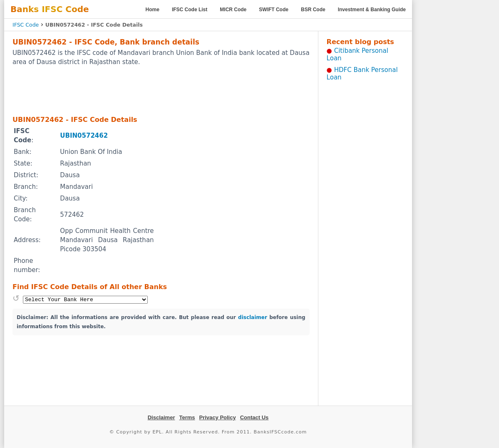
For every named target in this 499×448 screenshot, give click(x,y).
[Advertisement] (161, 90)
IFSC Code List (190, 10)
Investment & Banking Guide (372, 10)
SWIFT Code (274, 10)
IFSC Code (26, 25)
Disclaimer (161, 417)
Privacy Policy (218, 417)
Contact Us (254, 417)
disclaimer (253, 317)
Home (153, 10)
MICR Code (233, 10)
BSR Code (313, 10)
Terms (187, 417)
